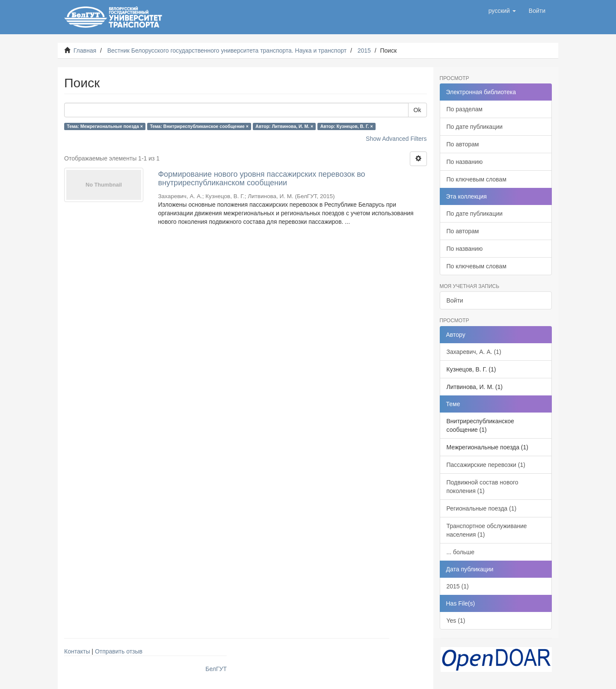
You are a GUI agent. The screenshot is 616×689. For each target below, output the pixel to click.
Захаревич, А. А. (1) (474, 352)
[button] (502, 11)
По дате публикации (475, 127)
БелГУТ (216, 669)
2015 (364, 50)
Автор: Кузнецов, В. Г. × (347, 126)
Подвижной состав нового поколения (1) (483, 487)
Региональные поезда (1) (482, 508)
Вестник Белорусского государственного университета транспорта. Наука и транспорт (227, 50)
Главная (85, 50)
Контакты (77, 651)
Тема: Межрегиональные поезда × (105, 126)
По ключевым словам (477, 179)
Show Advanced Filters (396, 139)
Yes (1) (456, 621)
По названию (465, 162)
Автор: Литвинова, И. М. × (284, 126)
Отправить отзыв (119, 651)
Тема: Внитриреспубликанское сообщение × (199, 126)
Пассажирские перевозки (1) (486, 465)
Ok (418, 110)
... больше (461, 552)
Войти (455, 300)
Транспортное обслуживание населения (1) (487, 530)
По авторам (463, 144)
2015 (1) (458, 586)
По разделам (465, 109)
